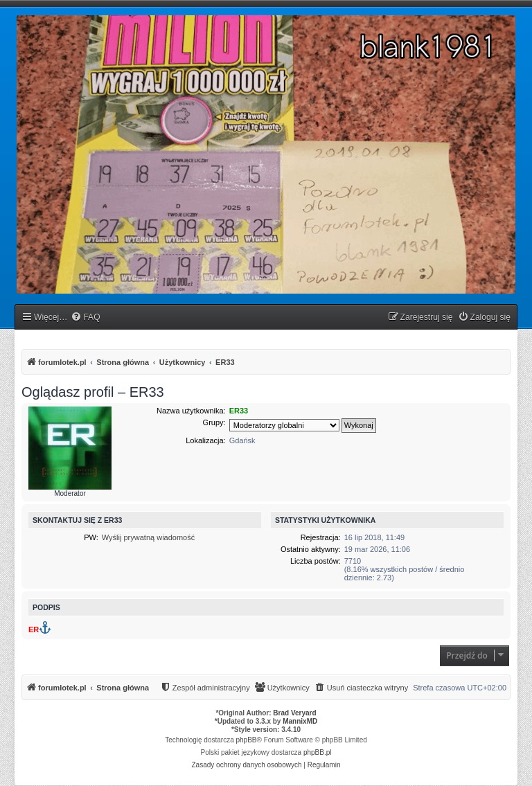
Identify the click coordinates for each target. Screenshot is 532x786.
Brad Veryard (294, 713)
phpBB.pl (318, 752)
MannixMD (300, 721)
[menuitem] (85, 318)
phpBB (247, 740)
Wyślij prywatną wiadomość (148, 537)
